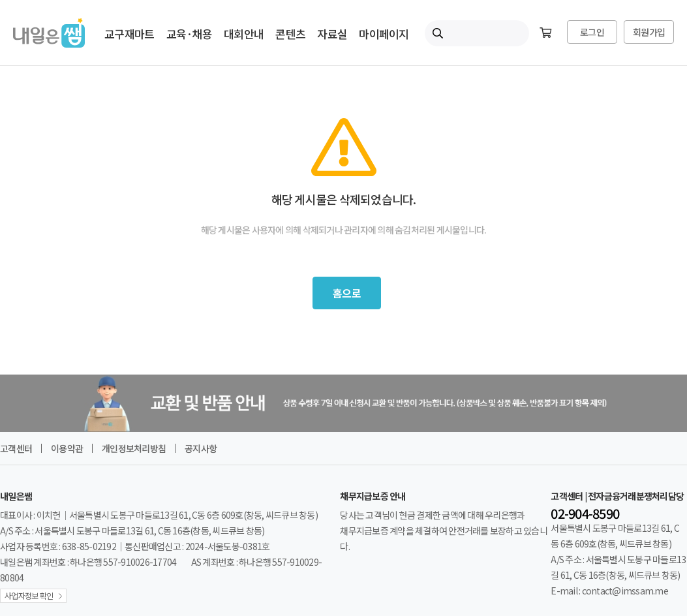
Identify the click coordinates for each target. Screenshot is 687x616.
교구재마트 (129, 34)
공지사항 (201, 448)
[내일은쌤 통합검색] (477, 33)
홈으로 (347, 293)
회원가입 (649, 32)
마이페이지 (384, 34)
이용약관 (67, 448)
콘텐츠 (290, 34)
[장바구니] (545, 33)
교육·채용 (189, 34)
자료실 (332, 34)
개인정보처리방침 (134, 448)
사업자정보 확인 (29, 595)
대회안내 (244, 34)
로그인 (592, 32)
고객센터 (16, 448)
